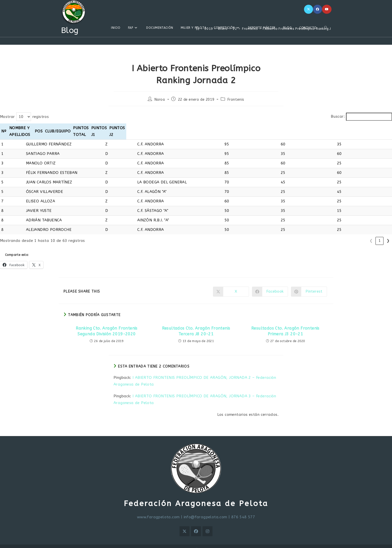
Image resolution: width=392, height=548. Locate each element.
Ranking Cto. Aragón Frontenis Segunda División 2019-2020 (107, 324)
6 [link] (371, 234)
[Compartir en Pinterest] (309, 285)
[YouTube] (327, 9)
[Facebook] (317, 9)
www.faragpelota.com (158, 510)
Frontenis (236, 100)
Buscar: (338, 116)
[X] (308, 9)
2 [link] (337, 234)
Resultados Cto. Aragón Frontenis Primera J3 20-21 (285, 324)
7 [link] (380, 234)
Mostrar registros (24, 117)
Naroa (160, 100)
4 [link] (354, 234)
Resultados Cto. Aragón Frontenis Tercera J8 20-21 (196, 324)
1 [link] (329, 234)
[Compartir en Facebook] (270, 285)
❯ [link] (388, 234)
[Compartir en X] (231, 285)
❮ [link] (320, 234)
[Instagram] (207, 525)
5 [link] (363, 234)
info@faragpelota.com (205, 510)
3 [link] (346, 234)
